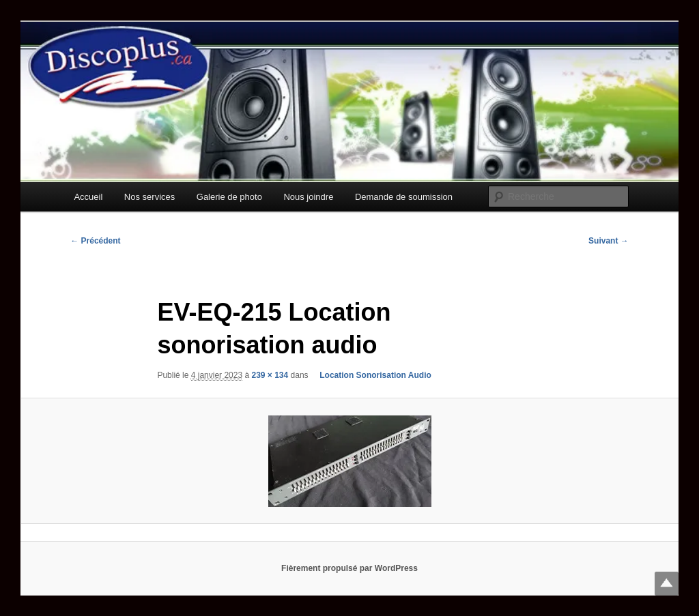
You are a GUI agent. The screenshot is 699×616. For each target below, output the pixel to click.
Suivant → (609, 241)
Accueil (88, 197)
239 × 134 (270, 375)
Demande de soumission (404, 197)
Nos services (149, 197)
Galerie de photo (229, 197)
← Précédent (95, 241)
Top (667, 584)
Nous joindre (308, 197)
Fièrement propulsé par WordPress (349, 568)
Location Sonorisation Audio (371, 375)
